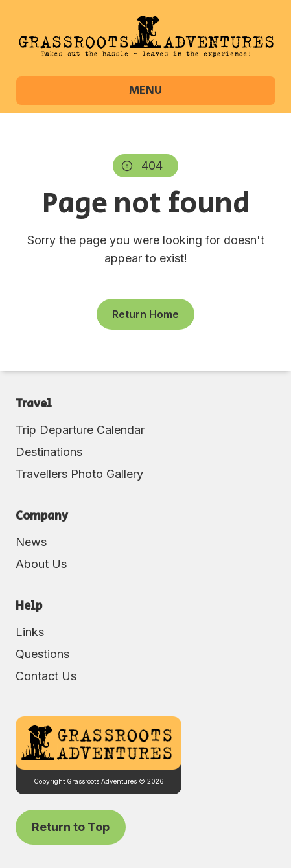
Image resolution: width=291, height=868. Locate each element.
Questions (42, 654)
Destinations (49, 452)
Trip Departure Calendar (80, 430)
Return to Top (71, 827)
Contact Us (46, 676)
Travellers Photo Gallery (79, 474)
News (31, 542)
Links (30, 632)
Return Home (145, 314)
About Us (41, 564)
